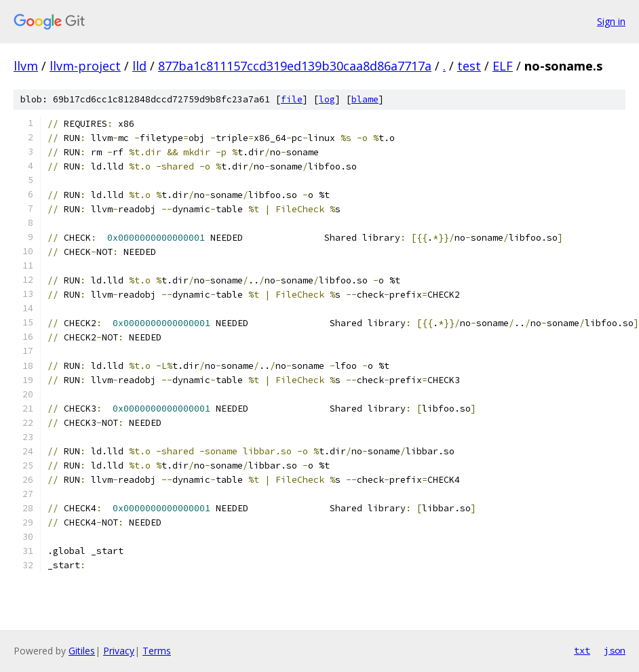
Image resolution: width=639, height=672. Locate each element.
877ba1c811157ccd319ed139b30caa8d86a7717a (295, 66)
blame (365, 99)
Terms (157, 651)
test (469, 66)
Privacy (119, 651)
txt (582, 650)
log (327, 99)
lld (139, 66)
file (292, 99)
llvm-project (85, 66)
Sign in (611, 21)
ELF (503, 66)
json (615, 650)
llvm (26, 66)
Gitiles (82, 651)
